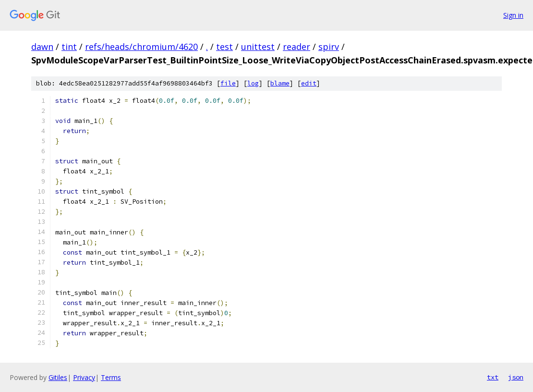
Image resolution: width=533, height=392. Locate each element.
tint (69, 47)
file (228, 83)
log (253, 83)
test (224, 47)
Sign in (513, 15)
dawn (42, 47)
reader (297, 47)
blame (280, 83)
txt (493, 377)
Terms (111, 377)
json (516, 377)
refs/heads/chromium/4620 (141, 47)
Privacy (84, 377)
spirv (329, 47)
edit (309, 83)
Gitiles (58, 377)
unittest (258, 47)
